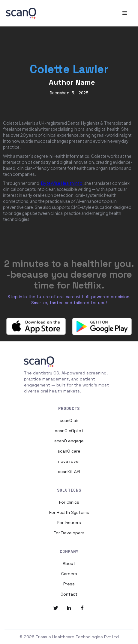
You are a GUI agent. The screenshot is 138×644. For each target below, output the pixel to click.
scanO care (69, 451)
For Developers (69, 533)
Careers (69, 574)
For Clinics (69, 502)
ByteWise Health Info (62, 183)
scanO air (69, 420)
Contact (69, 594)
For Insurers (69, 523)
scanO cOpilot (69, 431)
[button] (125, 13)
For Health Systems (69, 512)
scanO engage (69, 441)
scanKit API (69, 472)
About (69, 563)
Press (69, 584)
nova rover (69, 461)
